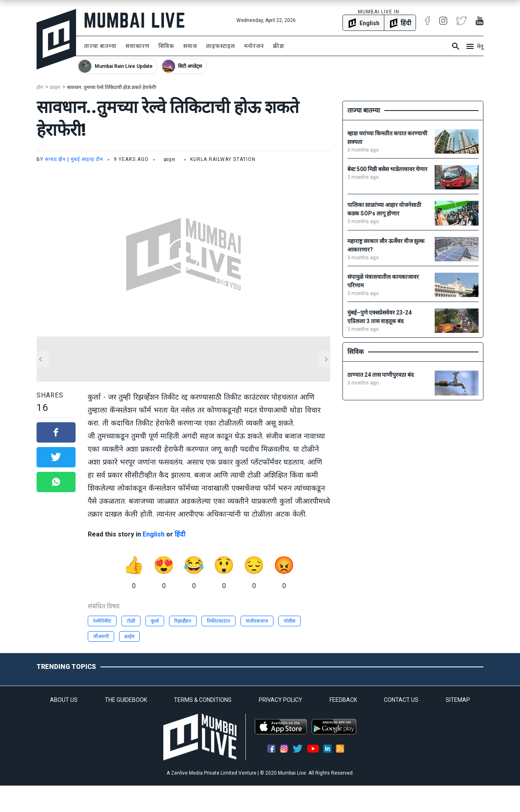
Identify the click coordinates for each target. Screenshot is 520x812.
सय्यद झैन (55, 159)
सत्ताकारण (138, 46)
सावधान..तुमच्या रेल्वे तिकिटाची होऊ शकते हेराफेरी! (112, 87)
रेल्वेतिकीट (102, 621)
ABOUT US (64, 700)
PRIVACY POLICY (281, 700)
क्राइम (55, 87)
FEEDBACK (343, 700)
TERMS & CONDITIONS (203, 700)
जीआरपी (101, 636)
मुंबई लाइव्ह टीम (87, 159)
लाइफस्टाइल (221, 46)
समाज (190, 46)
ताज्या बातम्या (100, 46)
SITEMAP (458, 700)
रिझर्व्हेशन (183, 621)
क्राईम (129, 636)
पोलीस (289, 621)
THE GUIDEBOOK (126, 700)
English (154, 534)
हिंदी (180, 534)
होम (40, 87)
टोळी (131, 621)
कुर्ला (155, 621)
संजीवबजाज (257, 621)
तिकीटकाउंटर (219, 621)
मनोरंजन (254, 46)
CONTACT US (401, 700)
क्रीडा (279, 46)
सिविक (166, 46)
